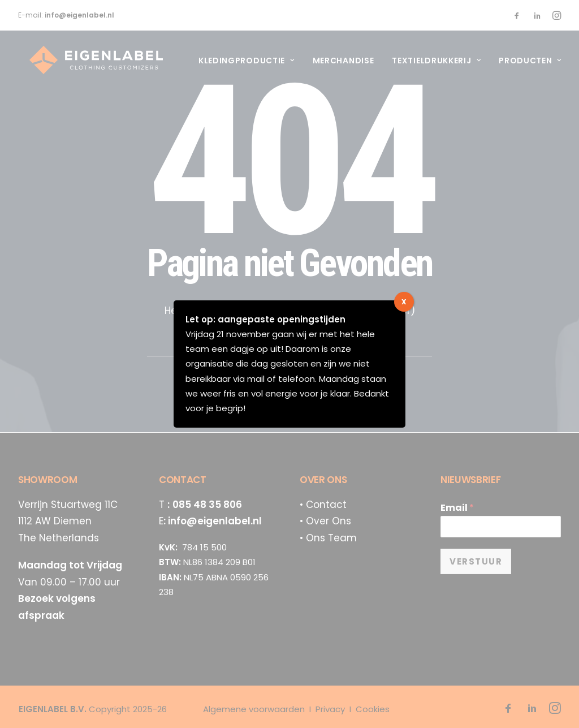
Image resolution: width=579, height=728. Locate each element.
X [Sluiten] (404, 302)
